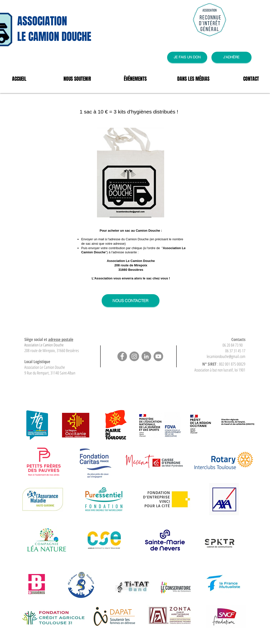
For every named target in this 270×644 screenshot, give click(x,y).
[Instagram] (134, 356)
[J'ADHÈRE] (231, 57)
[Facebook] (122, 356)
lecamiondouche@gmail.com (226, 356)
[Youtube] (158, 356)
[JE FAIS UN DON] (187, 57)
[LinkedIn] (146, 356)
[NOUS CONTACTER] (131, 301)
